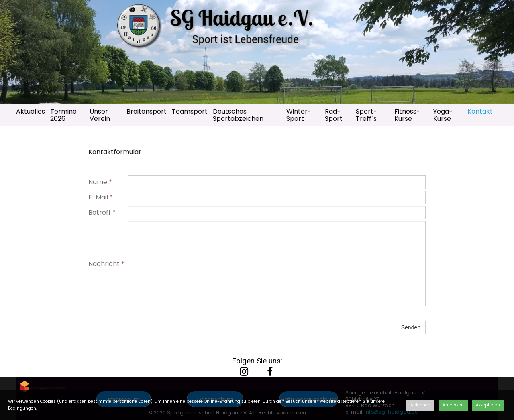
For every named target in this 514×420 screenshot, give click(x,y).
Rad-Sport (334, 115)
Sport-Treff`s (366, 115)
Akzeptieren (488, 405)
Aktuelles (31, 111)
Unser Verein (100, 115)
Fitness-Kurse (407, 115)
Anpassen (453, 405)
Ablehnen (420, 405)
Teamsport (190, 111)
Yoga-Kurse (443, 115)
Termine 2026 (63, 115)
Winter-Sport (299, 115)
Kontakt (480, 111)
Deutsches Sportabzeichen (238, 115)
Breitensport (147, 111)
